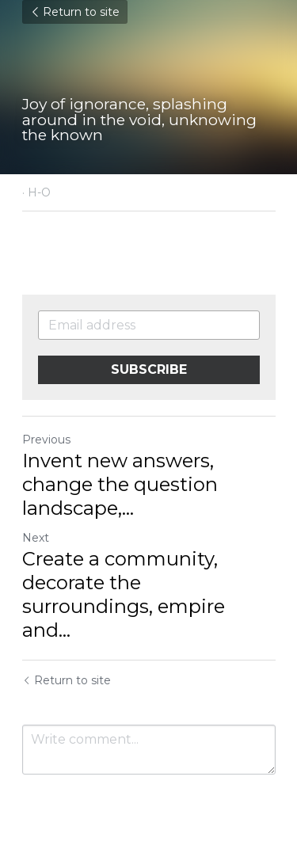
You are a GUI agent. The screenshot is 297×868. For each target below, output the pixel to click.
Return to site (75, 12)
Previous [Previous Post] (46, 440)
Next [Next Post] (36, 538)
